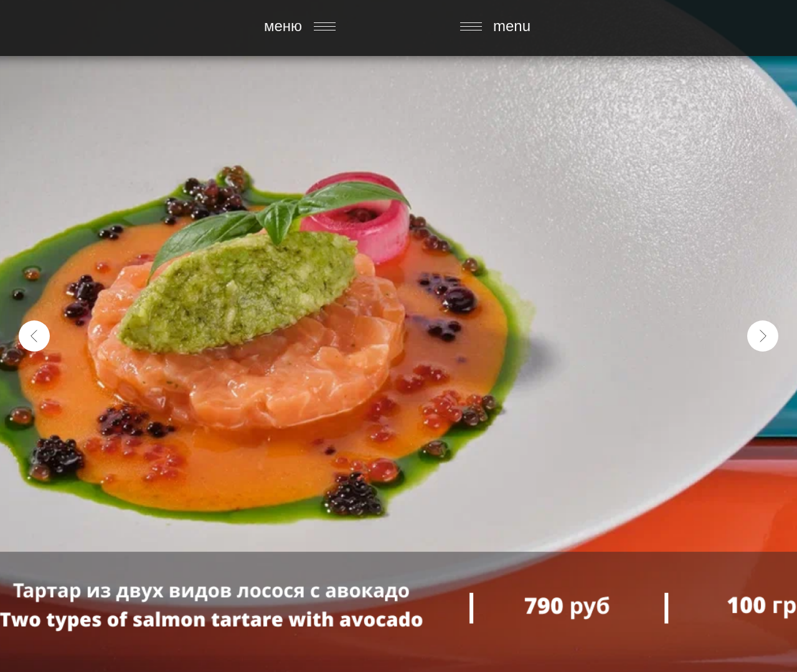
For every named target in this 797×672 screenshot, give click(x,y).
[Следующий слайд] (763, 336)
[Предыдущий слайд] (34, 336)
